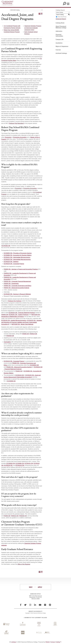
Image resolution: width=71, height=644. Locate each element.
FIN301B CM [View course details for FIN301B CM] (10, 336)
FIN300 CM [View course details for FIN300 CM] (25, 334)
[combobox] (26, 10)
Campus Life (60, 39)
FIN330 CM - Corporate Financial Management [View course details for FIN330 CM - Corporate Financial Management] (17, 281)
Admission (59, 31)
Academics (59, 43)
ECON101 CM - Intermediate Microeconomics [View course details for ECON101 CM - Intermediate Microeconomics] (17, 257)
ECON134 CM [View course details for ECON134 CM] (20, 465)
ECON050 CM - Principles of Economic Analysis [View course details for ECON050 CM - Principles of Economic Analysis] (18, 253)
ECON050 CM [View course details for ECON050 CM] (34, 365)
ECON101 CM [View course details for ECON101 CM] (29, 463)
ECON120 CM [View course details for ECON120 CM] (8, 465)
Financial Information (59, 35)
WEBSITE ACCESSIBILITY (35, 611)
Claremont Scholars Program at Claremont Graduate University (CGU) (33, 28)
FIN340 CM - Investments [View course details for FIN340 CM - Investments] (11, 284)
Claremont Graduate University (23, 624)
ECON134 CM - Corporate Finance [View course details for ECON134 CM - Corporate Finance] (14, 264)
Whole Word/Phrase (62, 17)
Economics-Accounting (20, 137)
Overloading (7, 342)
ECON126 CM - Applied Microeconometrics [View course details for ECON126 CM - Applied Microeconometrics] (14, 320)
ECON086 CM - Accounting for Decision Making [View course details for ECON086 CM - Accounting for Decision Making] (18, 255)
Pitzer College (39, 633)
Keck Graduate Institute (47, 633)
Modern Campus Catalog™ (53, 642)
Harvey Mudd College (23, 633)
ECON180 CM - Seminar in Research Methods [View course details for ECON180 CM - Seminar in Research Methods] (17, 294)
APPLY (40, 587)
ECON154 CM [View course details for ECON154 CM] (20, 375)
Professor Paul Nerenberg (16, 123)
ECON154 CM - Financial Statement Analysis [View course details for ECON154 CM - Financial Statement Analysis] (22, 313)
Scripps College (55, 624)
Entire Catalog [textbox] (60, 12)
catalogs (14, 642)
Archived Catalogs (61, 53)
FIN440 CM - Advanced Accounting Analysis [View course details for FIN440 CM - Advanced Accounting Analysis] (16, 288)
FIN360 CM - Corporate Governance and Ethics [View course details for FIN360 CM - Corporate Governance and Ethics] (18, 286)
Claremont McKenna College (7, 3)
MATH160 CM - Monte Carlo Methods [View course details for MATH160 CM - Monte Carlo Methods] (22, 324)
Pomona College (6, 624)
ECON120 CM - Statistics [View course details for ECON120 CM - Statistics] (11, 262)
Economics (8, 137)
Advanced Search (61, 19)
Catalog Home (60, 23)
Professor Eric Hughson (15, 301)
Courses (58, 50)
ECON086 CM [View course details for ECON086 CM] (11, 381)
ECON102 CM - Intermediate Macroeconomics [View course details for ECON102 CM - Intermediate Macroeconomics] (17, 259)
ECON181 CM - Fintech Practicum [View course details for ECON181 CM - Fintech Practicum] (19, 315)
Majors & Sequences (62, 46)
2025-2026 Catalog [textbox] (15, 10)
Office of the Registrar (24, 564)
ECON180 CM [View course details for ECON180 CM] (6, 246)
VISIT (31, 587)
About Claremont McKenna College (61, 27)
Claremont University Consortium (39, 624)
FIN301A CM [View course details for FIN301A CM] (33, 334)
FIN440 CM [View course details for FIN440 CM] (5, 315)
